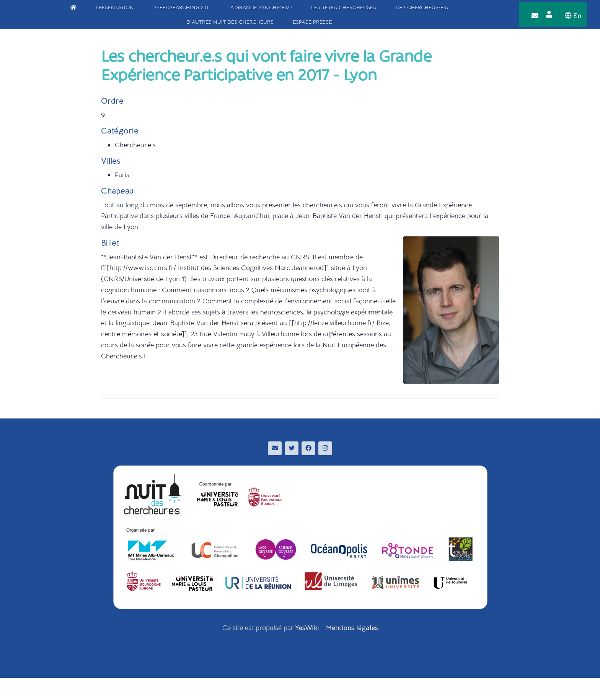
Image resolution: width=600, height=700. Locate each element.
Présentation (115, 7)
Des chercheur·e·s (422, 7)
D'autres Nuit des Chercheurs (230, 22)
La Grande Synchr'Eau (260, 7)
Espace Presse (312, 22)
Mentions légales (352, 628)
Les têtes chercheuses (344, 7)
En (573, 16)
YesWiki (307, 628)
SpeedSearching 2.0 (181, 7)
